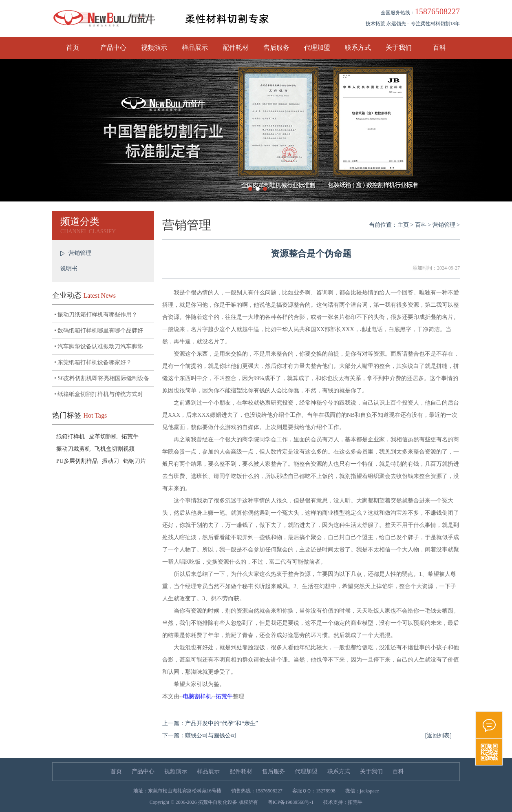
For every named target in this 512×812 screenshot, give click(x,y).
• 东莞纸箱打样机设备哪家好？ (93, 362)
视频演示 (154, 48)
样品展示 (195, 48)
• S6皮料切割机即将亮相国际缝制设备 (102, 378)
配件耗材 (236, 48)
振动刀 (110, 461)
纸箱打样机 (71, 437)
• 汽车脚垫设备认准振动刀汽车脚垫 (99, 346)
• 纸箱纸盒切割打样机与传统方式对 (99, 394)
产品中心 (113, 48)
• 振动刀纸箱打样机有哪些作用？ (96, 315)
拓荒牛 (130, 437)
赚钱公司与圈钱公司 (211, 736)
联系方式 (358, 48)
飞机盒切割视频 (115, 449)
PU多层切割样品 (77, 461)
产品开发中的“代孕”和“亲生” (222, 723)
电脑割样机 (197, 696)
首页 (73, 48)
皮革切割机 (103, 437)
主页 (403, 225)
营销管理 (80, 253)
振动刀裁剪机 (73, 449)
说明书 (69, 269)
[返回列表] (438, 736)
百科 (439, 48)
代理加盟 (317, 48)
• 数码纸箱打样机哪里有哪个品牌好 (99, 331)
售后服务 (276, 48)
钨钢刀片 (135, 461)
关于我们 (399, 48)
